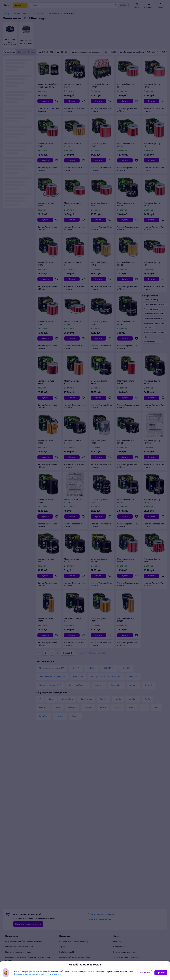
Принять (161, 973)
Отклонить (145, 973)
